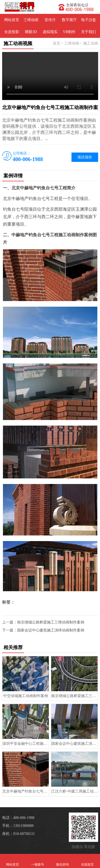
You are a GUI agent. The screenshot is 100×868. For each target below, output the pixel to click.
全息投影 (12, 32)
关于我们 (89, 32)
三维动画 (31, 20)
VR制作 (69, 32)
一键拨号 (38, 861)
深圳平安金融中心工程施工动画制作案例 (26, 744)
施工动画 (91, 43)
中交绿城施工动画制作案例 (26, 696)
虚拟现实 (50, 32)
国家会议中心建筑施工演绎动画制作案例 (51, 630)
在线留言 (87, 861)
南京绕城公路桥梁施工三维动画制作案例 (51, 622)
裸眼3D (31, 32)
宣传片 (50, 20)
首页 (57, 43)
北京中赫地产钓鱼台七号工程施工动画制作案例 (26, 791)
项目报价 (85, 157)
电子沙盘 (89, 20)
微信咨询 (63, 861)
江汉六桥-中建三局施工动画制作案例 (74, 791)
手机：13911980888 (18, 826)
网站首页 (12, 20)
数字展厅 (69, 20)
